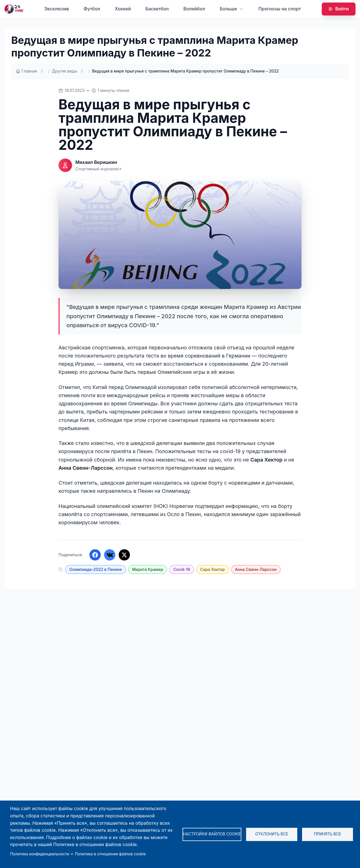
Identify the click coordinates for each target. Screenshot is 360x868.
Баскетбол (157, 9)
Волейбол (194, 9)
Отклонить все (272, 834)
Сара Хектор (213, 569)
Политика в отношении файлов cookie (110, 854)
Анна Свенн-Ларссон (256, 569)
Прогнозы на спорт (279, 9)
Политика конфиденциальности (40, 854)
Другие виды (65, 71)
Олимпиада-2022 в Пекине (96, 569)
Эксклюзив (57, 9)
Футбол (92, 9)
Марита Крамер (148, 569)
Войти (339, 9)
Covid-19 (182, 569)
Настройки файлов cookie (212, 834)
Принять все (327, 834)
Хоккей (123, 9)
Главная (26, 71)
